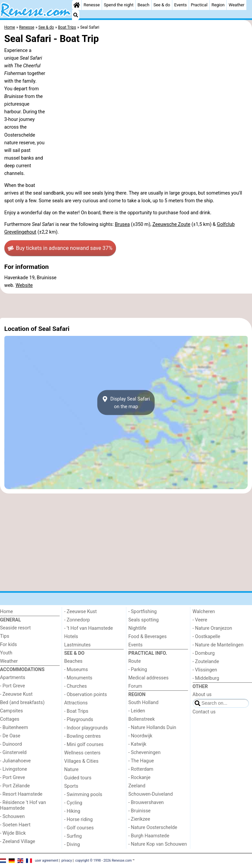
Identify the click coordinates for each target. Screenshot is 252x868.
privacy (67, 860)
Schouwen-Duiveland (150, 794)
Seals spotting (143, 620)
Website (24, 285)
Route (134, 661)
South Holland (143, 703)
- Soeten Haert (15, 825)
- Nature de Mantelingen (218, 645)
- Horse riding (79, 820)
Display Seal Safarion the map (126, 403)
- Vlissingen (205, 670)
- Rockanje (139, 778)
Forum (135, 686)
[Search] (76, 15)
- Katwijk (137, 744)
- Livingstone (13, 769)
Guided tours (78, 778)
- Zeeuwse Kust (16, 694)
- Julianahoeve (15, 761)
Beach (143, 5)
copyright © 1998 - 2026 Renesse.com (104, 860)
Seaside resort (15, 628)
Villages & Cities (81, 761)
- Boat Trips (76, 711)
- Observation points (86, 695)
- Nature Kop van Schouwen (158, 844)
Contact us (204, 712)
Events (180, 5)
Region (218, 5)
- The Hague (141, 761)
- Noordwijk (140, 736)
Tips (5, 636)
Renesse (92, 5)
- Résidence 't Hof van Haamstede (23, 805)
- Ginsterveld (13, 753)
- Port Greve (12, 686)
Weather (236, 5)
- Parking (138, 670)
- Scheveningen (144, 753)
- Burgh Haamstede (149, 836)
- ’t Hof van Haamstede (89, 628)
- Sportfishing (142, 612)
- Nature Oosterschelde (153, 828)
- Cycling (73, 803)
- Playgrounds (79, 720)
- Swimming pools (83, 795)
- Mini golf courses (84, 745)
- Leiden (137, 711)
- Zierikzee (139, 819)
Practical (199, 5)
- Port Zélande (15, 786)
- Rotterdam (141, 769)
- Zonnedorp (77, 620)
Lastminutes (77, 645)
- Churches (76, 686)
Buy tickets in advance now (60, 248)
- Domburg (204, 653)
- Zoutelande (206, 662)
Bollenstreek (141, 719)
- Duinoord (11, 744)
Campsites (11, 711)
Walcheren (204, 612)
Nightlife (137, 628)
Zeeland (137, 786)
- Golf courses (79, 828)
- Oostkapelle (206, 637)
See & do (162, 5)
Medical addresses (148, 678)
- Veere (200, 620)
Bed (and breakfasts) (22, 703)
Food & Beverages (147, 637)
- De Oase (10, 736)
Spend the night (119, 5)
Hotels (71, 637)
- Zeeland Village (17, 842)
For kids (8, 645)
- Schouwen (12, 817)
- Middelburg (206, 678)
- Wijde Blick (13, 833)
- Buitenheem (14, 728)
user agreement (47, 860)
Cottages (10, 719)
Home (6, 612)
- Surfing (73, 836)
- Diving (72, 845)
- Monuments (78, 678)
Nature (71, 770)
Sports (71, 786)
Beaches (73, 661)
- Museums (76, 670)
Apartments (13, 678)
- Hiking (72, 811)
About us (202, 695)
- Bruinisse (139, 811)
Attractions (76, 703)
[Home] (77, 5)
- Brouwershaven (146, 803)
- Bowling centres (83, 736)
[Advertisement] (126, 306)
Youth (6, 653)
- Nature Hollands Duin (152, 728)
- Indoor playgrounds (86, 728)
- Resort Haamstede (21, 794)
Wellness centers (82, 753)
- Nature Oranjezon (212, 628)
